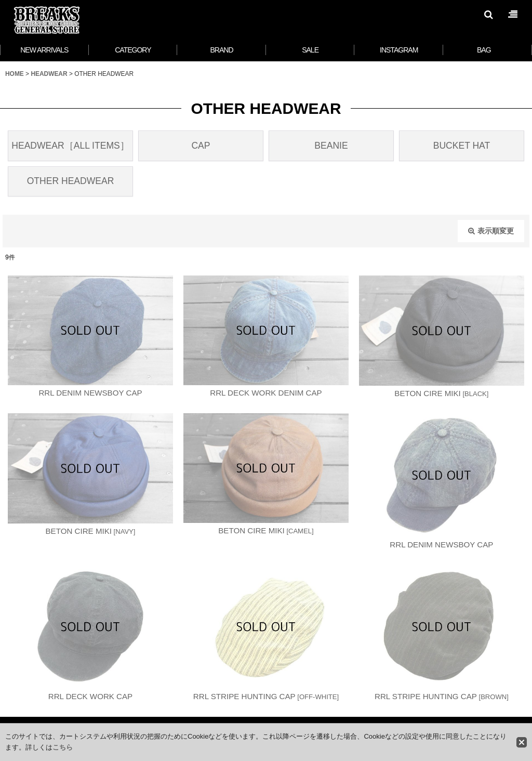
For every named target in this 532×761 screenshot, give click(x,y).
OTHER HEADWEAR (71, 181)
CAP (201, 146)
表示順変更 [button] (491, 231)
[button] (488, 15)
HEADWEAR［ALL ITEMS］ (70, 146)
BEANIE (331, 146)
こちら (63, 747)
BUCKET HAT (462, 146)
